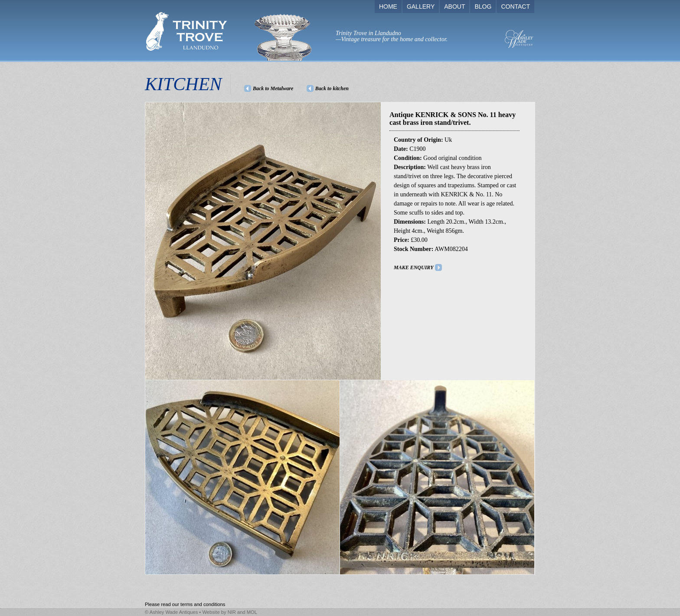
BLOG (483, 7)
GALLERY (421, 7)
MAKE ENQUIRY (414, 267)
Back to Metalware (273, 88)
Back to (332, 88)
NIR (232, 612)
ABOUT (454, 7)
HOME (388, 7)
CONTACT (515, 7)
